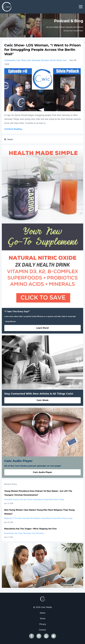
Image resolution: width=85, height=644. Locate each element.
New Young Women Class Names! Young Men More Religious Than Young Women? (39, 512)
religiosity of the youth (13, 518)
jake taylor (19, 533)
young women (38, 499)
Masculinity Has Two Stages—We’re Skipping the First (30, 529)
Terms (43, 618)
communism (10, 60)
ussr (65, 60)
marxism (45, 60)
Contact (42, 630)
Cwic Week (42, 400)
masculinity (27, 533)
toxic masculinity (38, 533)
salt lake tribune (26, 499)
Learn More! (42, 328)
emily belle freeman (12, 499)
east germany (33, 60)
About (43, 613)
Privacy (43, 624)
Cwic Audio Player (42, 472)
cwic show (21, 60)
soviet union (56, 60)
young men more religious (31, 518)
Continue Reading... (14, 129)
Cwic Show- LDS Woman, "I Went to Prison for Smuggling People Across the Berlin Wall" (42, 50)
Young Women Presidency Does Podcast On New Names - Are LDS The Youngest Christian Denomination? (38, 493)
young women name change (54, 499)
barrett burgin (9, 533)
